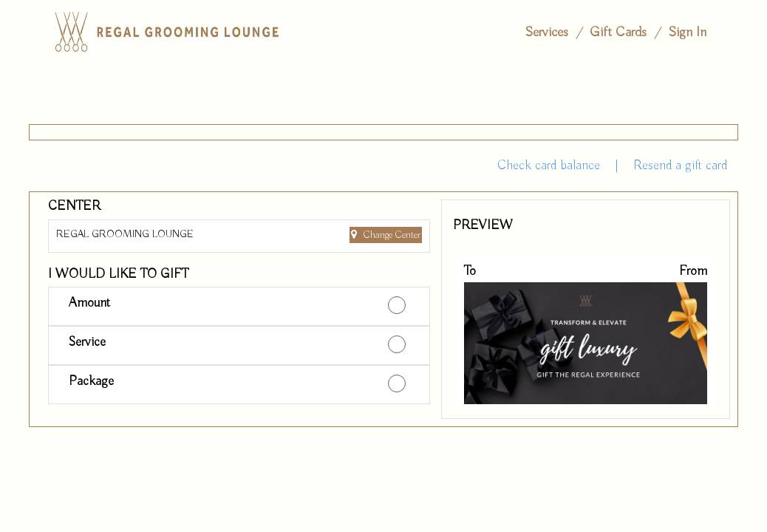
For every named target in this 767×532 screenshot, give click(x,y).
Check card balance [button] (549, 166)
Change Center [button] (391, 235)
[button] (239, 306)
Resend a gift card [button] (680, 166)
